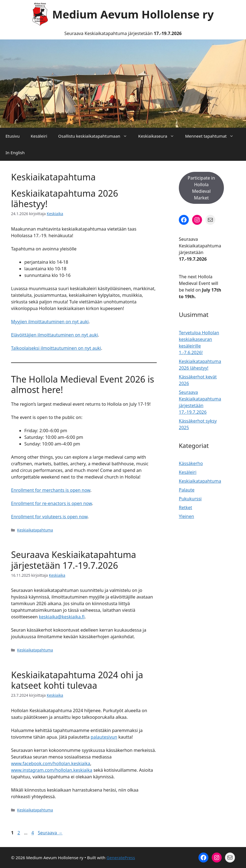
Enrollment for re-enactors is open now (51, 503)
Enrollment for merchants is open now (51, 490)
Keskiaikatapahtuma (35, 530)
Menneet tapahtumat (212, 136)
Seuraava (50, 833)
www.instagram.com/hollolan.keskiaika (52, 770)
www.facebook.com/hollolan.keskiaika (51, 763)
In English (15, 153)
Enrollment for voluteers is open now (49, 517)
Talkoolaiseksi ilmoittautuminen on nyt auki (56, 348)
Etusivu (13, 136)
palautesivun (104, 737)
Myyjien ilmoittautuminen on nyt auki (50, 322)
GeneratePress (121, 858)
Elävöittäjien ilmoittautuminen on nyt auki (54, 335)
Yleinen (186, 516)
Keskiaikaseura (159, 136)
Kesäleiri (39, 136)
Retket (185, 508)
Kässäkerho (191, 463)
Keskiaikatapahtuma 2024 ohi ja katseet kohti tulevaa (77, 680)
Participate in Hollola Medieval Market (201, 188)
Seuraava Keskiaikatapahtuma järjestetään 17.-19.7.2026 (74, 560)
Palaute (187, 490)
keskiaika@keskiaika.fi (62, 617)
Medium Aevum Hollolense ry (133, 14)
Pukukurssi (190, 499)
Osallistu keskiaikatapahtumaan (96, 136)
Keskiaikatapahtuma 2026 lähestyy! (65, 198)
